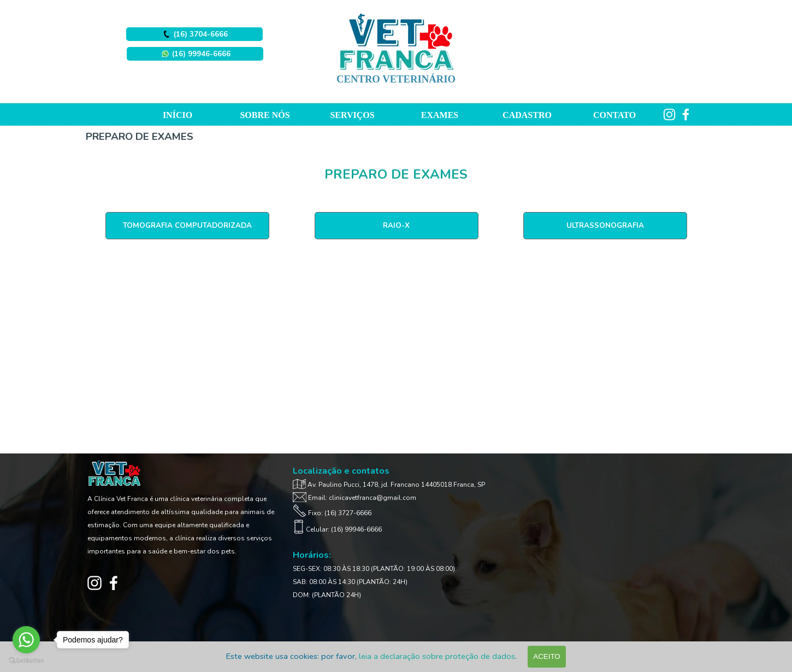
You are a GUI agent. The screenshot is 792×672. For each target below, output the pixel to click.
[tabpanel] (396, 174)
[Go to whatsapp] (26, 640)
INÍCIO (178, 115)
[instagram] (669, 114)
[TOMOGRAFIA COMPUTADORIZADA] (187, 226)
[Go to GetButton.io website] (26, 661)
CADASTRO (527, 115)
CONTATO (614, 115)
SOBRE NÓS (265, 115)
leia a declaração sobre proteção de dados (437, 656)
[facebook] (686, 114)
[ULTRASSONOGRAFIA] (605, 226)
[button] (195, 54)
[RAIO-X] (397, 226)
